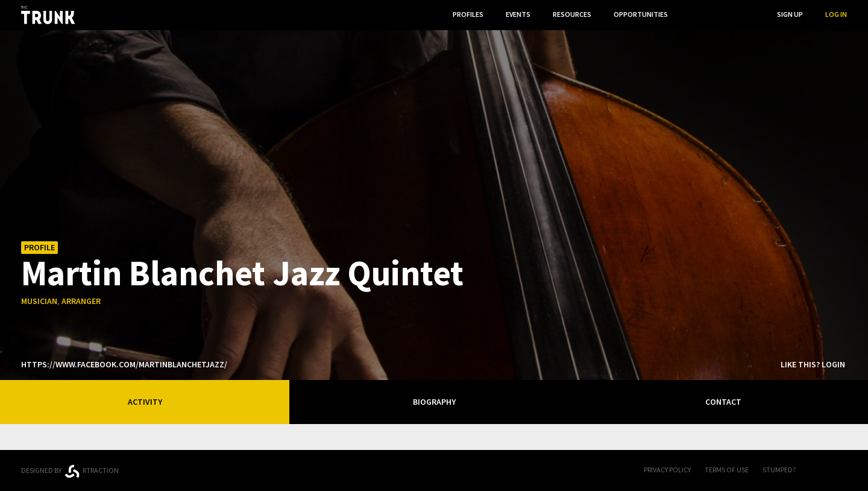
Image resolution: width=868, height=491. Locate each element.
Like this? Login (813, 364)
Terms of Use (727, 470)
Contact (723, 402)
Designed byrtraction (70, 471)
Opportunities (641, 14)
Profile (39, 247)
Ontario (194, 466)
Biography (434, 402)
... (693, 14)
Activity (145, 402)
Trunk (434, 471)
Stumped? (779, 470)
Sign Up (790, 14)
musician (39, 301)
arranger (81, 301)
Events (518, 14)
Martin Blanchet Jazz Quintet (242, 272)
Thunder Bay (284, 468)
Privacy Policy (667, 470)
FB (817, 470)
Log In (836, 14)
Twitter (841, 470)
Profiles (468, 14)
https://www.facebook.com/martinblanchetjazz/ (124, 364)
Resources (572, 14)
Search (742, 14)
